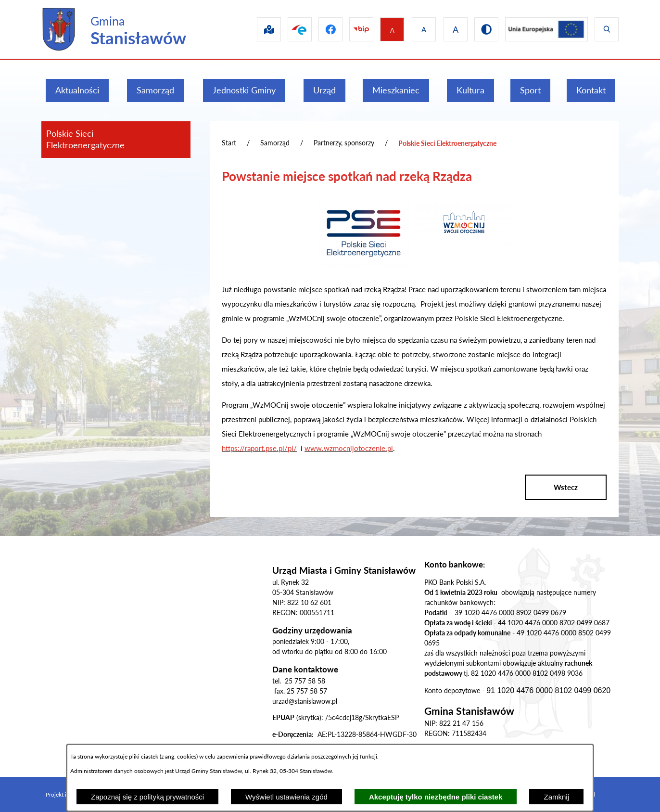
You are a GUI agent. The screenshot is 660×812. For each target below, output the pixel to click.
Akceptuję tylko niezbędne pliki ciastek (436, 797)
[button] (364, 265)
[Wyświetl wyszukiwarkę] (607, 29)
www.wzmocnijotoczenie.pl (349, 448)
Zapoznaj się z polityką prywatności (147, 797)
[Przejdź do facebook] (321, 29)
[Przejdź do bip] (354, 29)
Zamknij (556, 797)
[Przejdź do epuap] (288, 29)
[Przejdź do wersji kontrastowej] (482, 29)
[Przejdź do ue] (545, 29)
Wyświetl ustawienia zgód (286, 797)
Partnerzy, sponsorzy (344, 143)
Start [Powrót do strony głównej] (229, 143)
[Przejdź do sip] (255, 29)
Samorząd (275, 143)
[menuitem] (77, 90)
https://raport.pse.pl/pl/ (259, 448)
